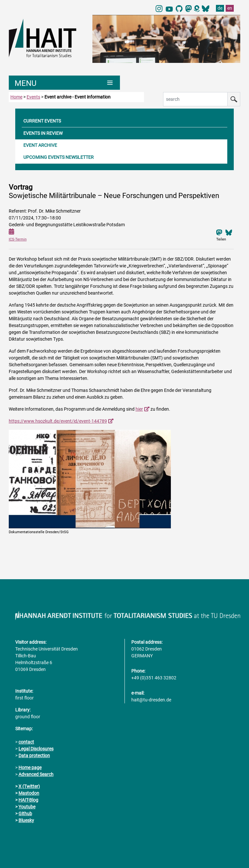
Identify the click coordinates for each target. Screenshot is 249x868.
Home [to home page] (16, 97)
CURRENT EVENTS (42, 121)
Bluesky (26, 820)
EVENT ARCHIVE (40, 145)
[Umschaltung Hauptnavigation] (64, 83)
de (220, 8)
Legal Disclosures (36, 749)
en (230, 8)
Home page (30, 768)
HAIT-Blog (28, 800)
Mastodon (29, 793)
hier (139, 409)
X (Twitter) (29, 786)
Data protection (34, 756)
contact (26, 742)
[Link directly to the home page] (47, 38)
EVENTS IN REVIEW (43, 133)
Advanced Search (36, 774)
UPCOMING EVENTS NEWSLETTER (59, 157)
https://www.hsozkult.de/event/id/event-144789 (58, 421)
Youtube (27, 807)
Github (25, 814)
